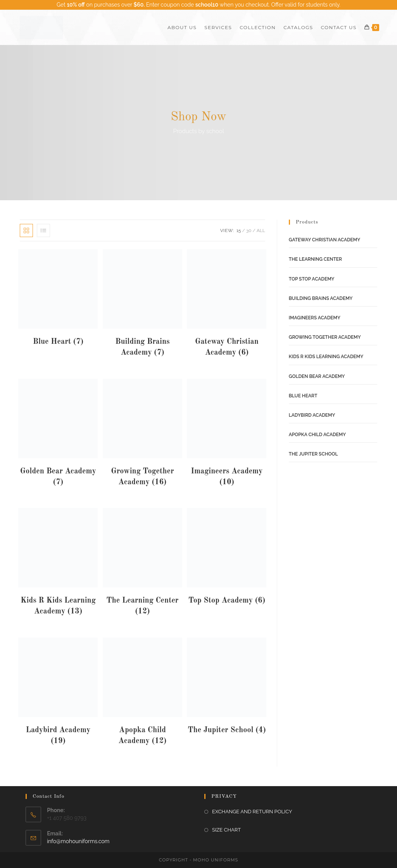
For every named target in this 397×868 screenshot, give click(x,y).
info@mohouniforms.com (78, 841)
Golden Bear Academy (317, 376)
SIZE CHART (226, 830)
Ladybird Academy (312, 415)
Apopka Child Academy (317, 435)
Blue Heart (303, 396)
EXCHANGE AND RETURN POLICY (252, 812)
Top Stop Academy (312, 279)
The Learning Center (315, 259)
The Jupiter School (313, 454)
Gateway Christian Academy (325, 240)
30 (249, 230)
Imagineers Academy (315, 318)
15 (239, 230)
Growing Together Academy (325, 337)
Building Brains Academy (321, 298)
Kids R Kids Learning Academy (326, 357)
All (261, 230)
